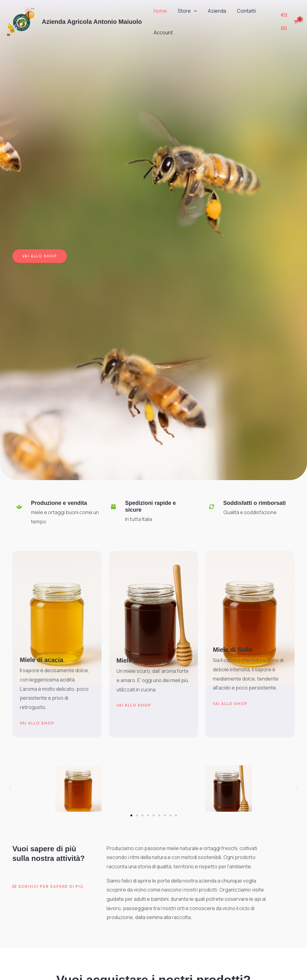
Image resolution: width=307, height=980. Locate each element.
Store (186, 11)
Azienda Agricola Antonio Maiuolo (92, 22)
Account (163, 32)
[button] (192, 11)
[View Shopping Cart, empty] (289, 21)
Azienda (215, 11)
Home (160, 11)
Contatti (243, 11)
